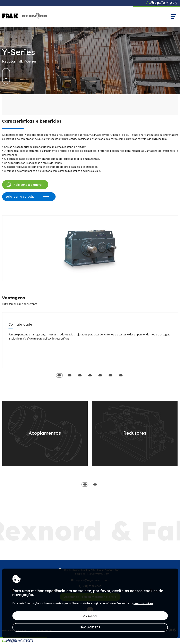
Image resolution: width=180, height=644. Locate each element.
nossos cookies (143, 603)
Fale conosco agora (24, 185)
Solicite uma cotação (27, 197)
